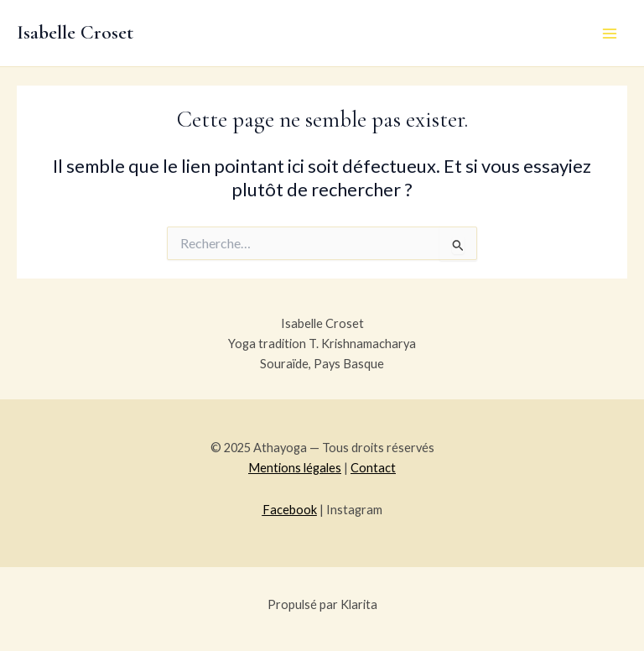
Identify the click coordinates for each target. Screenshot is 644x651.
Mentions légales (295, 468)
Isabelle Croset (75, 32)
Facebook (290, 510)
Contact (373, 468)
